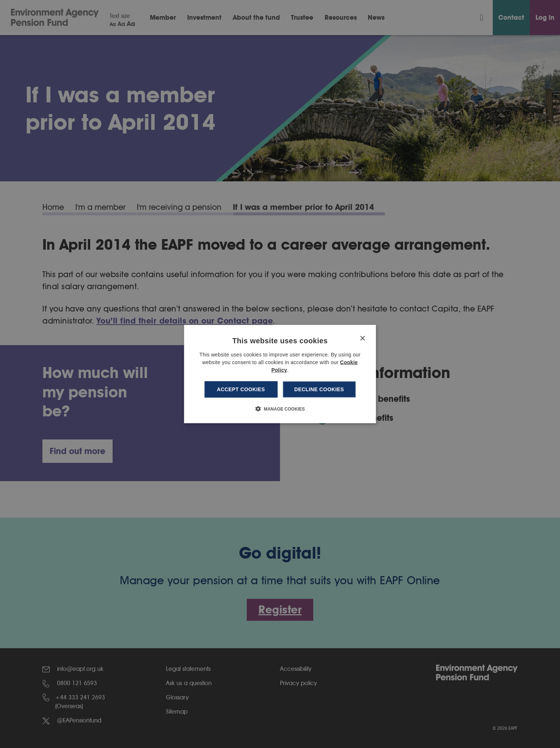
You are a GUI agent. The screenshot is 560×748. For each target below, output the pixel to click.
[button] (280, 408)
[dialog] (280, 374)
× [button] (362, 339)
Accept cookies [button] (241, 389)
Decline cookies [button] (319, 389)
